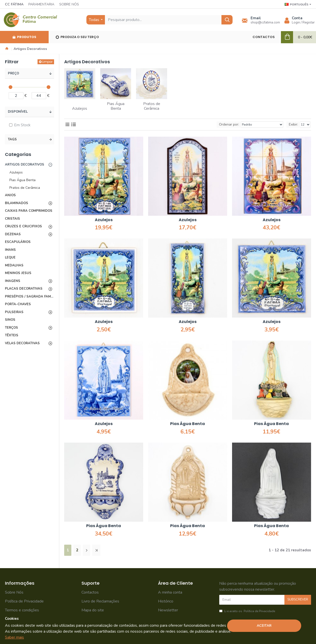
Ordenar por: (229, 124)
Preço (13, 73)
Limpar (47, 62)
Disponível (18, 112)
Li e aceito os (247, 611)
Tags (12, 139)
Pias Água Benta (188, 424)
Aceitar (264, 626)
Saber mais (14, 637)
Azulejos (104, 220)
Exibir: (293, 124)
